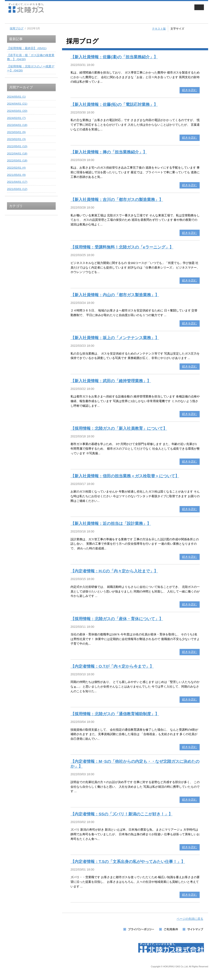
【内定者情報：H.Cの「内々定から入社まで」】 (114, 571)
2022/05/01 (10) (17, 146)
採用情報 (152, 19)
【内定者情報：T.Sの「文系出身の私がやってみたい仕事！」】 (128, 862)
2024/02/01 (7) (16, 118)
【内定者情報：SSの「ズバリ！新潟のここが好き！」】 (122, 814)
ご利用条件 (169, 929)
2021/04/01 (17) (17, 182)
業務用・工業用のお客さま (76, 19)
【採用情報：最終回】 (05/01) (27, 48)
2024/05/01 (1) (16, 97)
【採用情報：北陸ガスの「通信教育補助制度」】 (115, 714)
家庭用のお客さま (39, 19)
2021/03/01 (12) (17, 189)
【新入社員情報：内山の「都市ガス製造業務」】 (115, 295)
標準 (194, 28)
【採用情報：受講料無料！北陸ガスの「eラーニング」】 (122, 247)
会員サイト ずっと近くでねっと (167, 8)
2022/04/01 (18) (17, 154)
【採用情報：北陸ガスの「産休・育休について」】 (117, 619)
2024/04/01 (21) (17, 104)
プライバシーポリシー (139, 929)
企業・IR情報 (114, 19)
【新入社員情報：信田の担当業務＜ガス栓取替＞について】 (125, 476)
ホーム (12, 19)
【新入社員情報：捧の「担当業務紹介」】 (109, 152)
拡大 (203, 28)
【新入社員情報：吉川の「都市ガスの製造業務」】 (117, 200)
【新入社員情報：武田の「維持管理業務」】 (111, 381)
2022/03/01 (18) (17, 160)
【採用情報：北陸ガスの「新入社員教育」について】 (119, 428)
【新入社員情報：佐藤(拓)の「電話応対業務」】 (114, 104)
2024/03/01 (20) (17, 111)
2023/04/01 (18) (17, 125)
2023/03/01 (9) (16, 132)
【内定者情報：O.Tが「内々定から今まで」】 (112, 666)
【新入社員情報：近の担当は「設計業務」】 (111, 523)
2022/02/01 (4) (16, 168)
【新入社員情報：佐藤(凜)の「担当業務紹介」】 (114, 57)
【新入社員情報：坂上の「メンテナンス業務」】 (115, 338)
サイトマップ (193, 929)
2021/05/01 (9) (16, 175)
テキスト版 (159, 29)
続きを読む (189, 90)
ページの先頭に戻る (190, 919)
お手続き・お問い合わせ (189, 19)
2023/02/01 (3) (16, 139)
